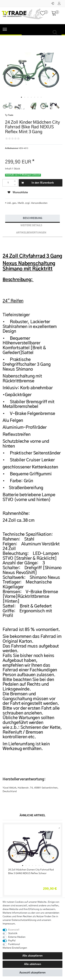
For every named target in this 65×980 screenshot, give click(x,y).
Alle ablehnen (33, 964)
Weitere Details (31, 226)
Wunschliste (18, 192)
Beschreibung (32, 218)
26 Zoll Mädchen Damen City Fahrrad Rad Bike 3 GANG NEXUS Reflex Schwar (31, 872)
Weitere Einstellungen (15, 948)
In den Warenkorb (38, 183)
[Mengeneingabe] (8, 183)
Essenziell (14, 930)
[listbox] (32, 847)
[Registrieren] (60, 3)
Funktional (14, 944)
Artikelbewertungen (31, 233)
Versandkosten (39, 203)
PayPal (12, 941)
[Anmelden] (53, 3)
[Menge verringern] (16, 185)
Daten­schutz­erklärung (24, 920)
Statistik (13, 933)
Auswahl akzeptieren (32, 973)
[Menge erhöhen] (16, 181)
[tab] (32, 218)
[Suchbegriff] (42, 33)
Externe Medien (17, 937)
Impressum (9, 924)
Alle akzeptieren (32, 956)
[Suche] (56, 32)
